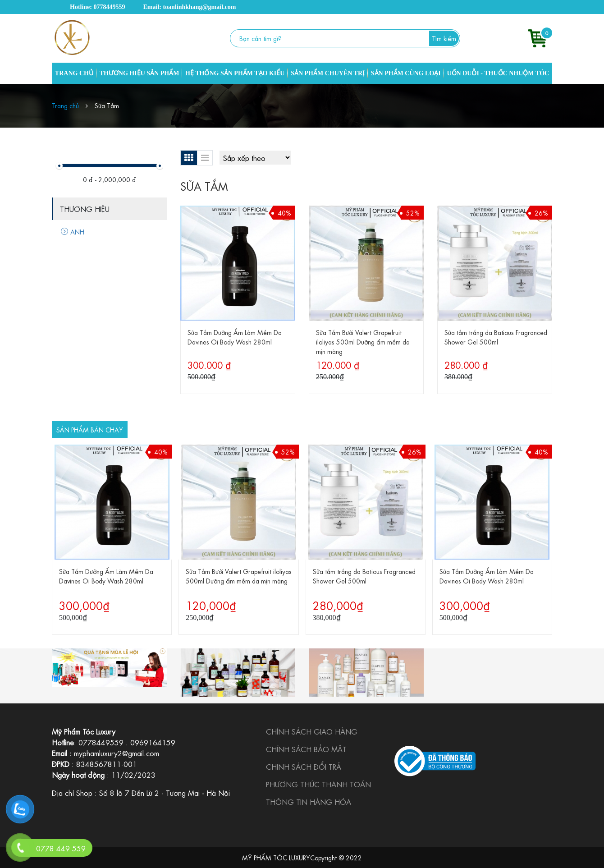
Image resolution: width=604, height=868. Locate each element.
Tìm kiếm (444, 38)
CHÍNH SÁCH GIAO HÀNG (312, 731)
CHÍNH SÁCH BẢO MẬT (306, 749)
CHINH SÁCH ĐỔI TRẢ (304, 766)
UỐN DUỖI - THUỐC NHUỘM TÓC (498, 73)
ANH (73, 231)
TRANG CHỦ (74, 73)
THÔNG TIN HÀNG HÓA (309, 801)
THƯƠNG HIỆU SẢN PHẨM (140, 73)
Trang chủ (65, 105)
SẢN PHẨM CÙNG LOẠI (406, 73)
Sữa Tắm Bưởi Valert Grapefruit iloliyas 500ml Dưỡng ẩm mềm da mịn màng (363, 341)
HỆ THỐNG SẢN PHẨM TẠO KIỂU (235, 73)
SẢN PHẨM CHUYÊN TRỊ (328, 73)
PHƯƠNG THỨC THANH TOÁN (318, 784)
